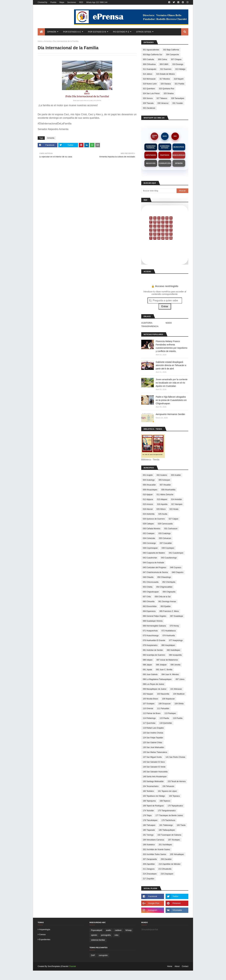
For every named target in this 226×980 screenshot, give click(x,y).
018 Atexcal (148, 509)
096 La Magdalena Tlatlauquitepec (157, 679)
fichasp (129, 930)
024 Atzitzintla (149, 514)
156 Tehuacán (168, 786)
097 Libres (180, 679)
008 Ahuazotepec (150, 490)
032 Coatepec (149, 533)
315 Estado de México (165, 74)
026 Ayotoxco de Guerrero (154, 519)
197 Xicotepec (174, 840)
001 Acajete (148, 475)
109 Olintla (179, 704)
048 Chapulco (178, 572)
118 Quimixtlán (166, 723)
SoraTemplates (54, 966)
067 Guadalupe (177, 616)
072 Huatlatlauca (169, 631)
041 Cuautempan (176, 553)
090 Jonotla (175, 665)
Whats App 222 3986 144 (97, 2)
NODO (169, 323)
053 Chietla (148, 587)
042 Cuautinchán (150, 558)
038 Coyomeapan (150, 548)
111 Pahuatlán (163, 708)
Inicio (40, 41)
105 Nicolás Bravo (150, 699)
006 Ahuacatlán (149, 485)
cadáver (118, 930)
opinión (94, 935)
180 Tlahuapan (149, 825)
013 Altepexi (162, 499)
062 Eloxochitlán (150, 606)
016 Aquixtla (162, 504)
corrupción (103, 955)
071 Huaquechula (150, 631)
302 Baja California (171, 50)
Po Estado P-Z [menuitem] (121, 32)
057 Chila (147, 597)
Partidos (165, 155)
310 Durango (178, 64)
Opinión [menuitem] (52, 32)
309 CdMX (164, 64)
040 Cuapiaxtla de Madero (154, 553)
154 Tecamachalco (151, 786)
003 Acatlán (176, 475)
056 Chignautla (169, 592)
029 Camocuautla (165, 524)
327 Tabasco (162, 98)
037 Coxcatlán (166, 543)
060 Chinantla (149, 602)
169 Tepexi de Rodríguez (153, 806)
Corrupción (165, 163)
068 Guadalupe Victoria (153, 621)
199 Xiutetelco (149, 845)
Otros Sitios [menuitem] (144, 32)
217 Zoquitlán (149, 879)
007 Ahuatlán (165, 485)
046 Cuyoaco (176, 567)
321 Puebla (179, 84)
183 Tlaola (181, 825)
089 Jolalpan (161, 665)
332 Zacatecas (149, 108)
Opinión (179, 163)
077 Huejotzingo (176, 640)
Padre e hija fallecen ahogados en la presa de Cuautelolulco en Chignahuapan (171, 400)
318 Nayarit (179, 79)
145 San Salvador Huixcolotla (155, 772)
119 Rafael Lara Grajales (153, 728)
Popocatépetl (97, 930)
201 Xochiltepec (165, 845)
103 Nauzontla (163, 694)
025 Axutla (163, 514)
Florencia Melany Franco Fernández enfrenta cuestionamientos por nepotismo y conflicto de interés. (172, 346)
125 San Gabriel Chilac (152, 743)
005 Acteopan (164, 480)
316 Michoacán (149, 79)
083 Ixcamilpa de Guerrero (154, 655)
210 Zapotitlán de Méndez (170, 864)
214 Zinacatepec (150, 874)
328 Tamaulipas (178, 98)
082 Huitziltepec (174, 650)
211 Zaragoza (149, 869)
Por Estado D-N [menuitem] (97, 32)
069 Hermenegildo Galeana (154, 626)
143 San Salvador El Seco (154, 762)
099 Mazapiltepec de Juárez (155, 689)
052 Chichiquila (169, 582)
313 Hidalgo (180, 69)
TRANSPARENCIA (150, 326)
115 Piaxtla (164, 718)
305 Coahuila (148, 59)
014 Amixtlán (176, 499)
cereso (42, 934)
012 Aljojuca (148, 499)
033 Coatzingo (165, 533)
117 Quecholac (149, 723)
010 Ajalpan (148, 495)
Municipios (179, 147)
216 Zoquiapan (167, 874)
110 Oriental (148, 708)
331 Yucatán (178, 103)
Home (170, 966)
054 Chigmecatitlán (164, 587)
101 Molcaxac (176, 689)
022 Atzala (174, 509)
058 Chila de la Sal (163, 597)
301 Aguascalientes (151, 50)
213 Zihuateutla (165, 869)
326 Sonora (148, 98)
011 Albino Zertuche (165, 495)
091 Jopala (147, 670)
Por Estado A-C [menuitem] (72, 32)
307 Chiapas (176, 59)
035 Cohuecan (165, 538)
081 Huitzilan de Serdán (153, 650)
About (177, 966)
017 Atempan (177, 504)
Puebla (53, 2)
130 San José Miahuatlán (153, 747)
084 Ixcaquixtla (175, 655)
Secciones (72, 2)
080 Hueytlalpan (168, 645)
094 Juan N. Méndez (170, 674)
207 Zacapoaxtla (150, 859)
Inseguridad (179, 155)
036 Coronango (149, 543)
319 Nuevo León (150, 84)
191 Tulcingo (148, 835)
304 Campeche (172, 55)
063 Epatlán (166, 606)
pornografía (106, 935)
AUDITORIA (147, 323)
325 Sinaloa (168, 93)
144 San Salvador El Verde (154, 767)
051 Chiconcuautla (151, 582)
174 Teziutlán (148, 811)
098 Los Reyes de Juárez (153, 684)
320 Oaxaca (166, 84)
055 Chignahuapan (151, 592)
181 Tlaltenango (166, 825)
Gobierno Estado (165, 147)
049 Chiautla (148, 577)
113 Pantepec (170, 713)
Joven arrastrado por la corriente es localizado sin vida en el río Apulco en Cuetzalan (172, 383)
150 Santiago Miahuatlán (153, 781)
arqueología (45, 929)
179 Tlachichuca (168, 820)
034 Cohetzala (149, 538)
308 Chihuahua (149, 64)
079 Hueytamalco (150, 645)
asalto (108, 930)
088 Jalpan (147, 665)
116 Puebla (178, 718)
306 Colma (162, 59)
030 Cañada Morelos (152, 529)
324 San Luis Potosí (151, 93)
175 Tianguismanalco (167, 811)
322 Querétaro (149, 89)
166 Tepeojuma (149, 801)
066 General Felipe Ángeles (155, 616)
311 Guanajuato (149, 69)
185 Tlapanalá (149, 830)
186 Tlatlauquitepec (167, 830)
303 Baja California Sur (152, 55)
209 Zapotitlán (149, 864)
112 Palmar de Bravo (152, 713)
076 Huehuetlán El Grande (154, 640)
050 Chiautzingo (164, 577)
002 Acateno (162, 475)
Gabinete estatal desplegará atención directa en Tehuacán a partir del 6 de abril (171, 365)
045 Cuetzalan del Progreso (155, 567)
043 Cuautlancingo (169, 558)
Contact (185, 966)
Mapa (62, 2)
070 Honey (174, 626)
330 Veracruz (163, 103)
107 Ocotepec (149, 704)
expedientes (45, 939)
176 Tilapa (147, 815)
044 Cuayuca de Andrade (153, 563)
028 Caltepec (148, 524)
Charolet (72, 966)
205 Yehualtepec (177, 854)
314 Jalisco (148, 74)
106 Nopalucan (168, 699)
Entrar (165, 306)
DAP (93, 955)
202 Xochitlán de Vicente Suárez (156, 850)
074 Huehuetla (169, 636)
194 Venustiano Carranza (153, 840)
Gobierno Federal (151, 147)
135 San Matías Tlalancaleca (155, 752)
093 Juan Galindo (150, 674)
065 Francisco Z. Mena (169, 611)
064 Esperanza (149, 611)
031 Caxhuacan (171, 529)
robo (116, 935)
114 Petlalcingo (149, 718)
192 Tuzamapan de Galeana (169, 835)
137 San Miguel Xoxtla (152, 757)
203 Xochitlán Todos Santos (155, 854)
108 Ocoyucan (165, 704)
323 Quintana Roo (166, 89)
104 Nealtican (179, 694)
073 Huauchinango (151, 636)
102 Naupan (148, 694)
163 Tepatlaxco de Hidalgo (154, 796)
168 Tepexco (165, 801)
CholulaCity (42, 2)
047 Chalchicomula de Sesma (155, 572)
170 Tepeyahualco (175, 806)
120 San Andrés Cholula (153, 733)
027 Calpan (174, 519)
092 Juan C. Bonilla (164, 670)
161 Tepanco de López (167, 791)
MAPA (165, 136)
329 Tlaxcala (148, 103)
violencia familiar (98, 940)
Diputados (151, 155)
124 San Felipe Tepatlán (153, 738)
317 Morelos (165, 79)
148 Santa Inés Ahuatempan (155, 777)
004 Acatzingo (149, 480)
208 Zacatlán (166, 859)
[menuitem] (41, 32)
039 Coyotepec (168, 548)
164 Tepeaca (174, 796)
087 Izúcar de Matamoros (167, 660)
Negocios (151, 163)
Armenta (47, 41)
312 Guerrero (166, 69)
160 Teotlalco (148, 791)
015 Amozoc (148, 504)
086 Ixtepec (148, 660)
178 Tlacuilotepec (150, 820)
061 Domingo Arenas (167, 602)
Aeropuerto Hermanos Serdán (170, 414)
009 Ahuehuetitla (168, 490)
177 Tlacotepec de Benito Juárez (169, 815)
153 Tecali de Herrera (177, 781)
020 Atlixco (161, 509)
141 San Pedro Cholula (175, 757)
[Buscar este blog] (159, 191)
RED (81, 2)
